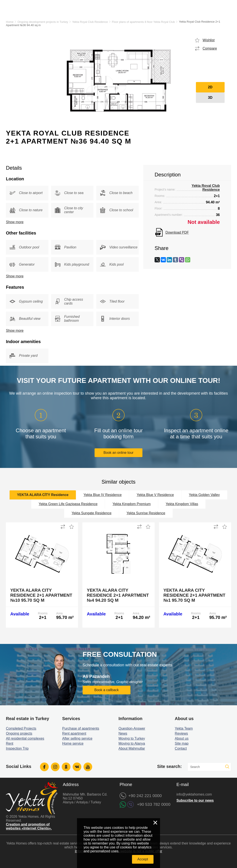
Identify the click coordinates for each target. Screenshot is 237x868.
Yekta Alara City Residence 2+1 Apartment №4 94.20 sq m (118, 595)
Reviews (181, 733)
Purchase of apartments (81, 728)
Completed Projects (21, 728)
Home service (73, 743)
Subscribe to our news (195, 800)
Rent (10, 743)
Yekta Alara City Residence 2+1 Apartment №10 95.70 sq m (41, 595)
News (123, 733)
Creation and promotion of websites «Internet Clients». (29, 826)
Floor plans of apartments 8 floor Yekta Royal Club (143, 22)
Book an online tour (118, 453)
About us (182, 738)
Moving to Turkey (132, 738)
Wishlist (209, 40)
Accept (143, 859)
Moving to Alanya (132, 743)
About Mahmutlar (132, 748)
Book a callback (107, 690)
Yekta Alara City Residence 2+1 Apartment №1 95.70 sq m (194, 595)
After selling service (77, 738)
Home (10, 22)
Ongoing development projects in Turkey (43, 22)
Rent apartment (74, 733)
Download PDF (177, 232)
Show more (15, 222)
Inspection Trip (17, 748)
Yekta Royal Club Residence (90, 22)
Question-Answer (132, 728)
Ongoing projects (19, 733)
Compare (210, 48)
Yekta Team (184, 728)
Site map (182, 743)
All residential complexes (25, 738)
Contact (181, 748)
